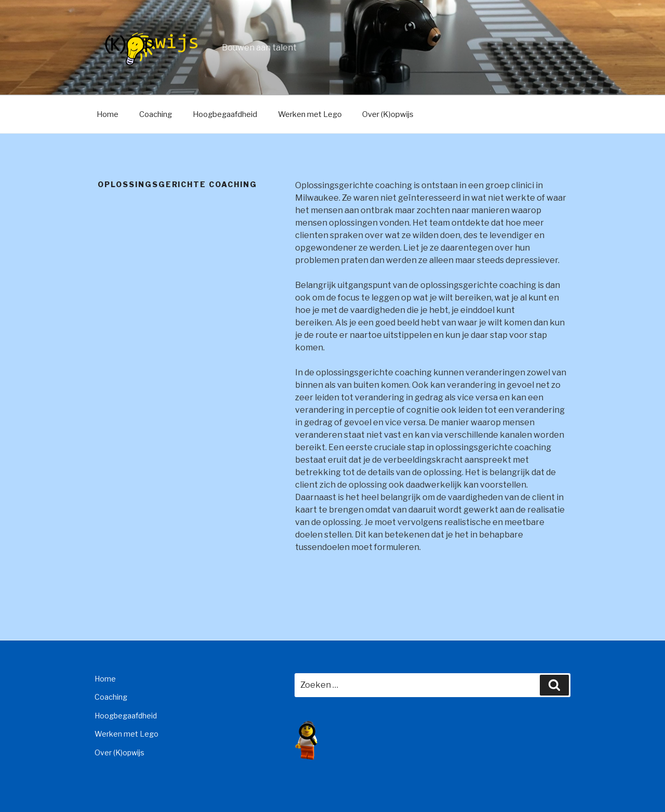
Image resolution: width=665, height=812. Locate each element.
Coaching (156, 114)
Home (108, 114)
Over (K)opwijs (388, 114)
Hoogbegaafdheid (225, 114)
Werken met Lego (310, 114)
